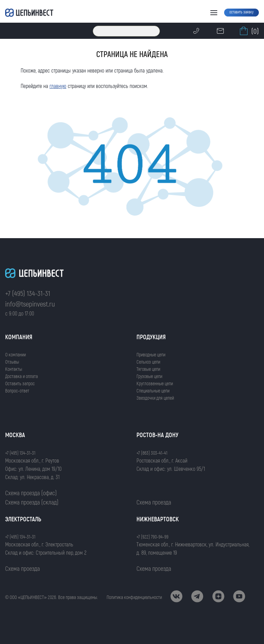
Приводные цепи (151, 354)
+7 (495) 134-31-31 (28, 293)
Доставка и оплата (21, 376)
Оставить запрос (20, 383)
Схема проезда (154, 502)
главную (58, 86)
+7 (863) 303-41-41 (152, 453)
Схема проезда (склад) (32, 502)
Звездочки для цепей (155, 398)
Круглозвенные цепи (155, 383)
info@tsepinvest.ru (30, 304)
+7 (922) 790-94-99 (152, 537)
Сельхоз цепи (148, 362)
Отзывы (12, 362)
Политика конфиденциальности (134, 597)
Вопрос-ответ (17, 391)
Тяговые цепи (148, 369)
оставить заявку (241, 12)
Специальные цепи (153, 391)
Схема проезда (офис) (31, 493)
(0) (249, 31)
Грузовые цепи (149, 376)
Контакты (14, 369)
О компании (15, 354)
